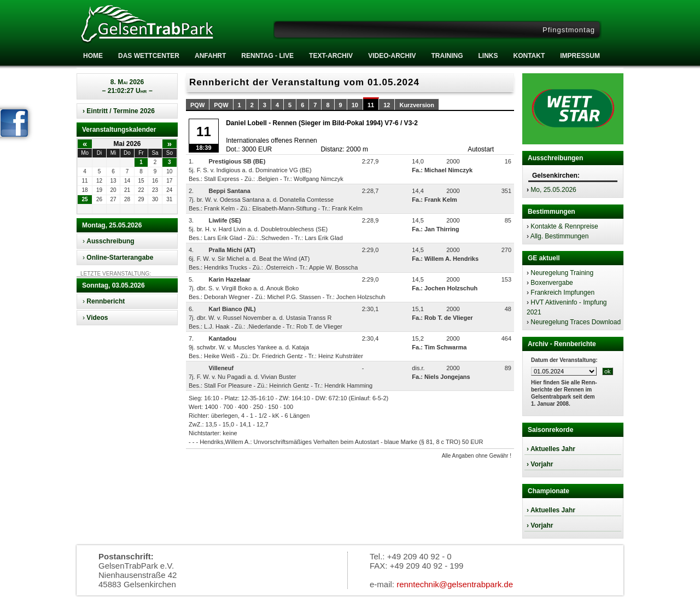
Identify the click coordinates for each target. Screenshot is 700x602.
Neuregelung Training (562, 273)
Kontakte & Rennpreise (564, 226)
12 (387, 105)
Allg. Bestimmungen (560, 236)
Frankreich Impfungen (562, 293)
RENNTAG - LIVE (267, 56)
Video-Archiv (392, 56)
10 (355, 105)
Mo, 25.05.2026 (553, 190)
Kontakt (529, 56)
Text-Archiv (331, 56)
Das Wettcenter (149, 56)
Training (447, 56)
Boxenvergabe (552, 283)
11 (371, 105)
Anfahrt (210, 56)
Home (93, 56)
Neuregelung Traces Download (576, 322)
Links (488, 56)
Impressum (580, 56)
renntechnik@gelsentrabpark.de (455, 584)
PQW (197, 105)
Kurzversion (417, 105)
